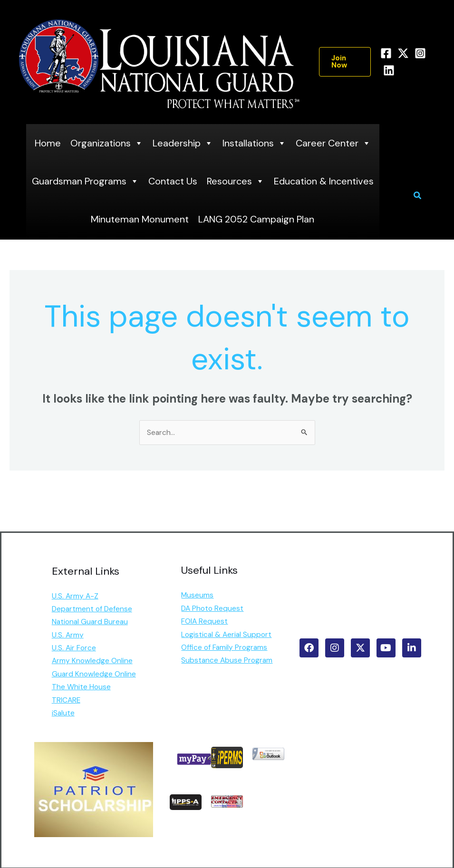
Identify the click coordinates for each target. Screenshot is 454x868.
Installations (254, 143)
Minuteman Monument (140, 219)
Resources (236, 181)
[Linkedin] (389, 70)
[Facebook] (386, 53)
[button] (345, 62)
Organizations (107, 143)
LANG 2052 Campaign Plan (256, 219)
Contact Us (173, 181)
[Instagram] (420, 53)
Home (48, 143)
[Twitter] (403, 53)
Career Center (333, 143)
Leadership (183, 143)
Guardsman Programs (85, 181)
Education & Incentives (324, 181)
